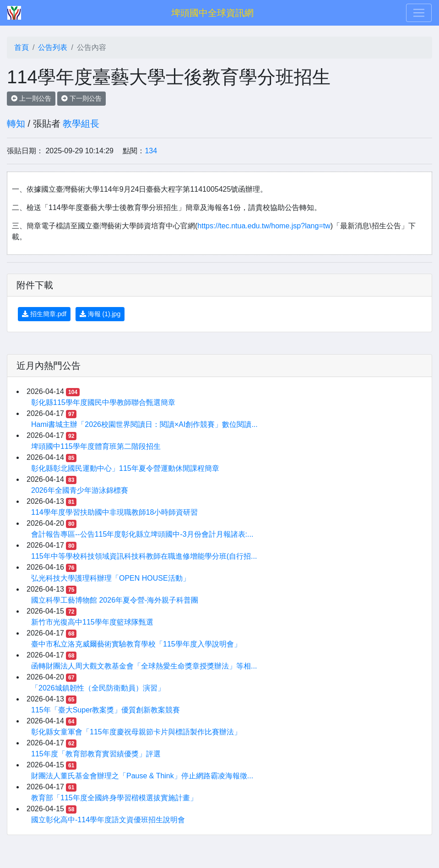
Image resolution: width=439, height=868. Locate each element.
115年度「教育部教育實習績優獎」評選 (96, 754)
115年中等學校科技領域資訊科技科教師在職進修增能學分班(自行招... (144, 556)
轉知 (16, 124)
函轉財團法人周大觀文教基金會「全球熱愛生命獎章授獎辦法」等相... (144, 666)
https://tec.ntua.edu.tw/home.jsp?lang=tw (264, 226)
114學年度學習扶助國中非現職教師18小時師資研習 (115, 512)
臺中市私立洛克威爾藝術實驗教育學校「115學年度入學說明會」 (136, 644)
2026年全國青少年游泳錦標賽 (80, 490)
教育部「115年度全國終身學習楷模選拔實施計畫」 (114, 798)
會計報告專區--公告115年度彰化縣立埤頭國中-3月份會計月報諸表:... (142, 534)
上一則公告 (31, 98)
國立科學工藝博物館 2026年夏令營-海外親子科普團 (115, 600)
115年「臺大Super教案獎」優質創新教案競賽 (106, 710)
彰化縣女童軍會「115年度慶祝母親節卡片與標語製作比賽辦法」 (136, 732)
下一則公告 (81, 98)
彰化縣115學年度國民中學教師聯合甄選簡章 (103, 402)
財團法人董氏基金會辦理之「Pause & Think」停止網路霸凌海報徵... (142, 776)
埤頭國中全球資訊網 (212, 13)
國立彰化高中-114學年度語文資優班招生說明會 (108, 820)
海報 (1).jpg (100, 314)
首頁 (22, 47)
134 (151, 151)
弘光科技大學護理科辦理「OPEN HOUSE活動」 (111, 578)
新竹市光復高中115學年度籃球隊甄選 (92, 622)
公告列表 (53, 47)
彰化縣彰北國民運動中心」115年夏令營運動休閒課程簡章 (125, 468)
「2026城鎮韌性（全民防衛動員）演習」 (98, 688)
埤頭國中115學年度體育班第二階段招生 (96, 446)
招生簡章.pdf (44, 314)
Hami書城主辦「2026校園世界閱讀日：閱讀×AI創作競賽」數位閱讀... (144, 424)
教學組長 (81, 124)
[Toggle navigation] (419, 13)
